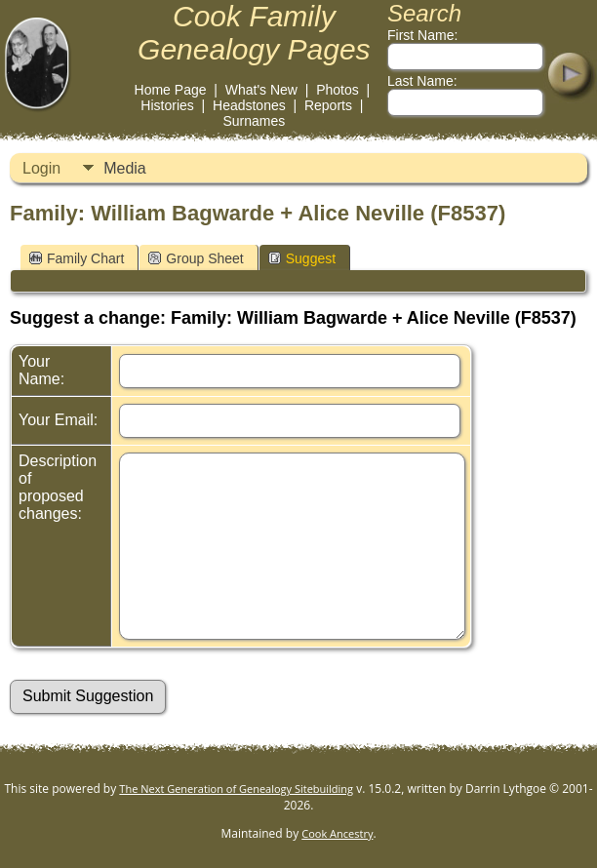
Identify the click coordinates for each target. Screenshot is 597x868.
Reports (328, 105)
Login (41, 168)
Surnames (254, 121)
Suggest (302, 258)
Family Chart (77, 258)
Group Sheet (196, 258)
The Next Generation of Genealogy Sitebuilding (236, 789)
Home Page (171, 90)
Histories (167, 105)
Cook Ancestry (337, 833)
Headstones (249, 105)
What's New (261, 90)
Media (125, 168)
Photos (338, 90)
